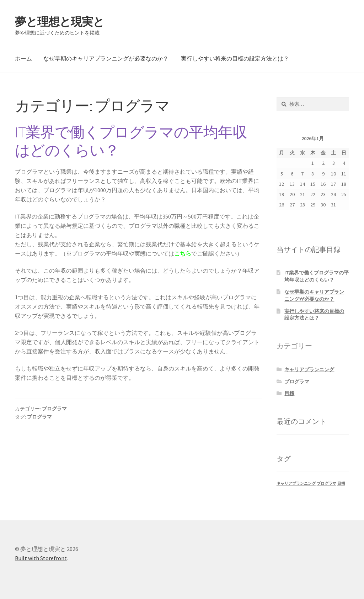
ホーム (23, 58)
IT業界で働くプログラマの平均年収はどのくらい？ (131, 141)
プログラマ (54, 409)
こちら (183, 253)
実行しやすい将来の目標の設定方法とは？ (235, 58)
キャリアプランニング (309, 369)
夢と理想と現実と (60, 22)
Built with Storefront (41, 558)
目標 (289, 393)
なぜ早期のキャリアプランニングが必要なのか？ (106, 58)
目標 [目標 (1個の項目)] (341, 484)
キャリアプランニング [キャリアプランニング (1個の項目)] (296, 484)
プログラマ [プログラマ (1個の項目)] (326, 484)
